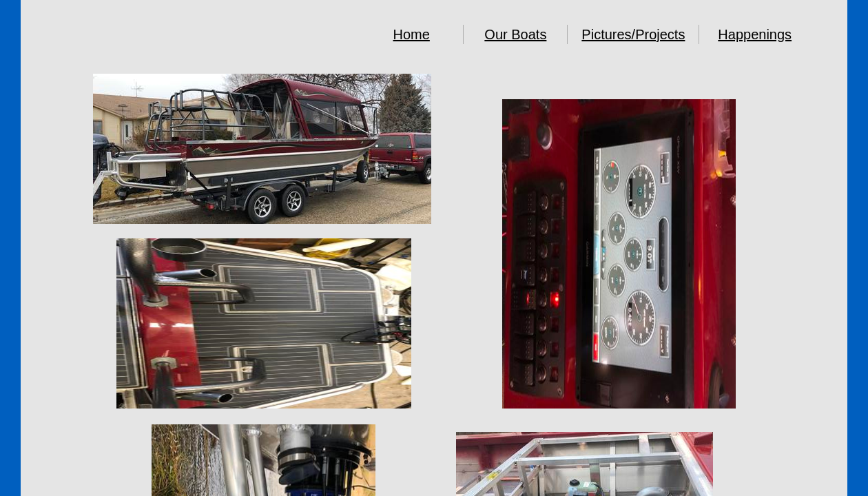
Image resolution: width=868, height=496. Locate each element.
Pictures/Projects (633, 34)
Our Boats (515, 34)
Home (412, 34)
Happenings (755, 34)
